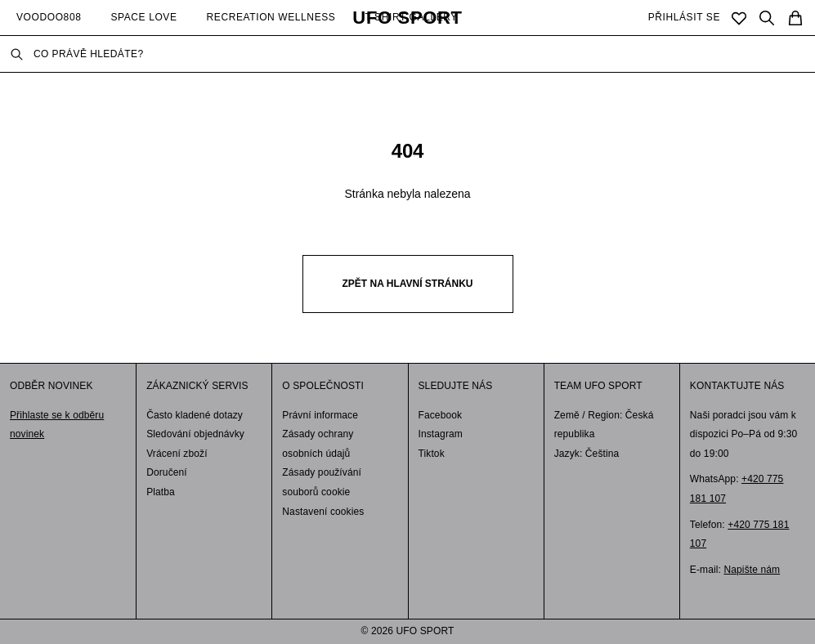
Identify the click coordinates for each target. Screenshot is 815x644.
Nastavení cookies (323, 512)
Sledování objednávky (195, 434)
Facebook (441, 415)
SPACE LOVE (143, 17)
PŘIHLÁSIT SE (684, 17)
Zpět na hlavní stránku (408, 284)
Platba (161, 492)
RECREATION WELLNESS (271, 17)
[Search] (767, 18)
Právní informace (320, 415)
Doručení (167, 472)
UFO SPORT (407, 18)
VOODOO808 (49, 17)
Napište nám (752, 570)
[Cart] (795, 18)
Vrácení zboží (177, 454)
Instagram (441, 434)
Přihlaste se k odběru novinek (57, 425)
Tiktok (432, 454)
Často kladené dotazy (195, 415)
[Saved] (739, 18)
